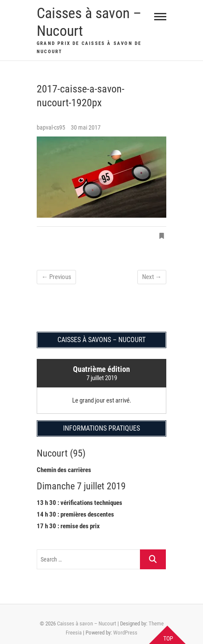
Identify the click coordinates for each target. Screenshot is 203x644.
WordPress (125, 633)
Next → (152, 277)
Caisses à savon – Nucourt (89, 22)
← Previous (56, 277)
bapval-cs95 (52, 127)
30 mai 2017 (86, 127)
